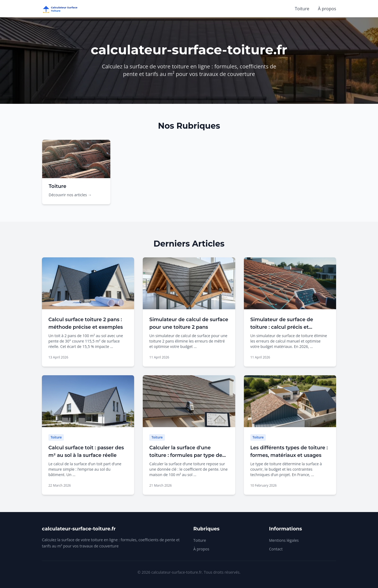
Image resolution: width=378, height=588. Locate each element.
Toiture (302, 9)
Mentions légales (284, 540)
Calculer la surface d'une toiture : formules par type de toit (186, 455)
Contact (276, 549)
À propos (327, 9)
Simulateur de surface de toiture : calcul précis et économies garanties (282, 327)
